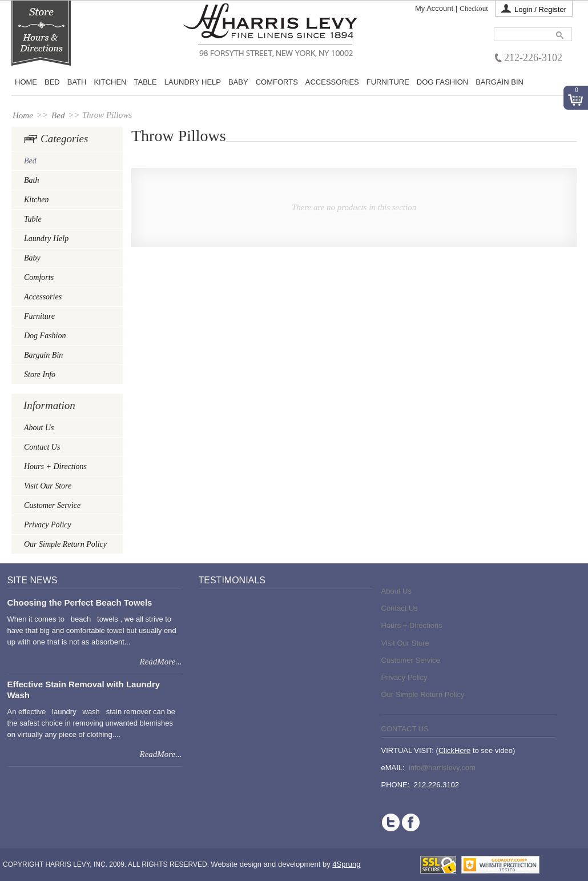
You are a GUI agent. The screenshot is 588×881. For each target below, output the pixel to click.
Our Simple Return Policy (65, 544)
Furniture (388, 82)
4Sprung (346, 864)
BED (52, 82)
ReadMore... (160, 662)
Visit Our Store (48, 486)
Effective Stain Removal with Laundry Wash (84, 689)
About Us (39, 428)
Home (26, 82)
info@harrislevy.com (442, 768)
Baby (238, 82)
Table (146, 82)
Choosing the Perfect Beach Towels (80, 602)
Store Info (40, 375)
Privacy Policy (48, 525)
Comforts (277, 82)
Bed (58, 115)
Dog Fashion (442, 82)
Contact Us (42, 447)
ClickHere (454, 750)
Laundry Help (193, 82)
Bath (77, 82)
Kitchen (110, 82)
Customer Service (52, 505)
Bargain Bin (500, 82)
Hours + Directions (55, 466)
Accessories (332, 82)
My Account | (436, 8)
